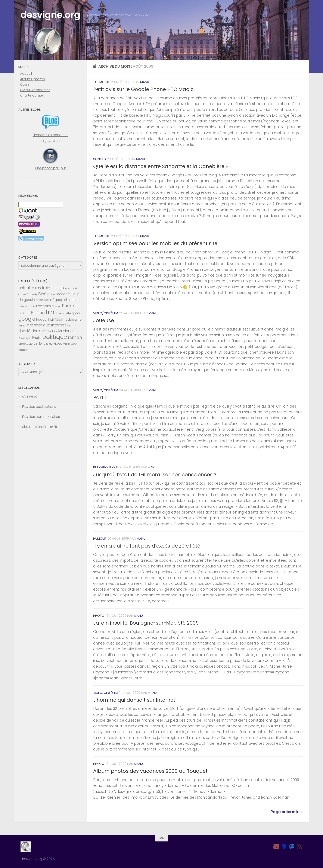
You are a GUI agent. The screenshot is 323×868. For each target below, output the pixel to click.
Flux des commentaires (41, 417)
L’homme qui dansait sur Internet (134, 700)
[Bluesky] (284, 847)
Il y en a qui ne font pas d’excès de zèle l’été (147, 546)
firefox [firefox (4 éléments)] (61, 313)
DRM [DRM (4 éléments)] (47, 300)
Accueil (26, 74)
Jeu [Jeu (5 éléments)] (69, 325)
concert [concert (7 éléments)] (63, 294)
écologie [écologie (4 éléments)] (23, 350)
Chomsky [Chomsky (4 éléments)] (32, 294)
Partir (100, 398)
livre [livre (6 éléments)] (44, 331)
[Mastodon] (292, 847)
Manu (145, 82)
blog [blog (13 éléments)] (57, 288)
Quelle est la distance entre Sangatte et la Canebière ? (161, 166)
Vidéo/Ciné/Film (106, 313)
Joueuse (104, 320)
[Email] (276, 847)
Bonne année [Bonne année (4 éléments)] (70, 288)
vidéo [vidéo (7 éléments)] (58, 343)
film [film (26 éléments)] (51, 312)
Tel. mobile (102, 82)
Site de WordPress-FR (40, 427)
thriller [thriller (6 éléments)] (38, 344)
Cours (25, 84)
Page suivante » (287, 812)
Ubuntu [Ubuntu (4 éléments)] (48, 344)
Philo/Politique (106, 467)
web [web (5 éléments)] (74, 344)
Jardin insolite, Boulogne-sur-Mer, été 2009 (146, 623)
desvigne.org (51, 15)
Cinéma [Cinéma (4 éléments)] (52, 294)
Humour (100, 538)
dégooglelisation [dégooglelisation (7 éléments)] (64, 300)
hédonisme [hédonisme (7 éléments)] (73, 319)
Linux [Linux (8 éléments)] (36, 331)
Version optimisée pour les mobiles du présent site (155, 243)
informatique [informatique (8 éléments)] (38, 325)
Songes (100, 159)
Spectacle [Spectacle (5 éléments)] (26, 344)
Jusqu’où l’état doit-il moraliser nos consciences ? (155, 475)
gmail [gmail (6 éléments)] (76, 313)
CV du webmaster (35, 90)
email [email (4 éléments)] (58, 307)
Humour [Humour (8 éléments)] (55, 319)
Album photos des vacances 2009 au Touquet (150, 771)
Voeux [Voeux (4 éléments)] (67, 344)
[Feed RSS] (299, 847)
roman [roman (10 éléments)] (75, 337)
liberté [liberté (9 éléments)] (24, 331)
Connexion (31, 396)
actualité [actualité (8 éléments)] (26, 288)
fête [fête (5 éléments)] (68, 313)
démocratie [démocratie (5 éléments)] (27, 306)
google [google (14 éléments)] (27, 319)
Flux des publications (39, 407)
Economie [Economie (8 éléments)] (45, 306)
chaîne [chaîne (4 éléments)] (22, 294)
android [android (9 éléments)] (43, 288)
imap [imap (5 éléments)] (22, 325)
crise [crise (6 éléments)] (39, 300)
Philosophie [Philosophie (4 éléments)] (25, 338)
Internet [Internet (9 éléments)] (58, 325)
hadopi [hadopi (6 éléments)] (42, 320)
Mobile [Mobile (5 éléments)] (53, 331)
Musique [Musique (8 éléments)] (65, 331)
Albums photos (32, 79)
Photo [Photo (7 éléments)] (37, 338)
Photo (99, 616)
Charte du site (32, 95)
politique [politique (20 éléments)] (55, 337)
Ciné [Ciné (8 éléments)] (42, 294)
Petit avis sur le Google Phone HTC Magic (143, 89)
